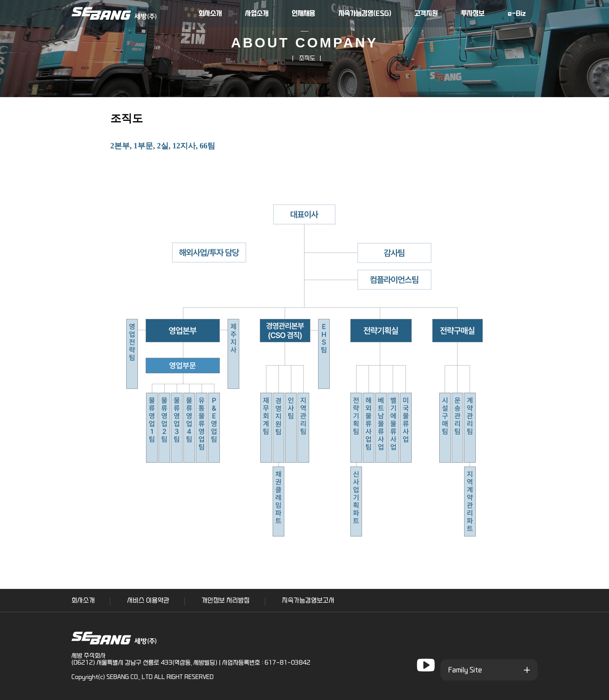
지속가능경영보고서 (308, 600)
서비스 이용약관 (148, 600)
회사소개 (210, 14)
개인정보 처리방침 (226, 600)
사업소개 (257, 14)
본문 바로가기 (0, 0)
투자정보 (473, 14)
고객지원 (426, 14)
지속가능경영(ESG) (365, 14)
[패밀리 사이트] (489, 670)
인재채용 (303, 14)
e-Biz (517, 14)
